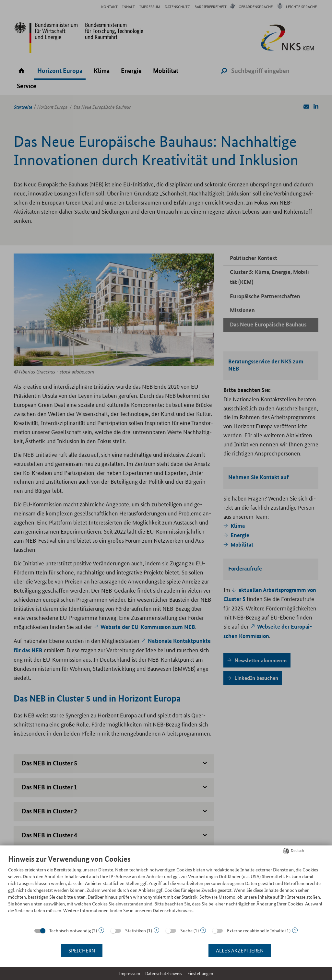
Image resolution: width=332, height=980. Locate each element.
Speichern (82, 950)
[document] (166, 889)
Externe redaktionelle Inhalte (256, 930)
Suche (186, 930)
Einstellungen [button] (200, 973)
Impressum (130, 973)
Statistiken (136, 930)
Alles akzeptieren (240, 950)
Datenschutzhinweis (164, 973)
